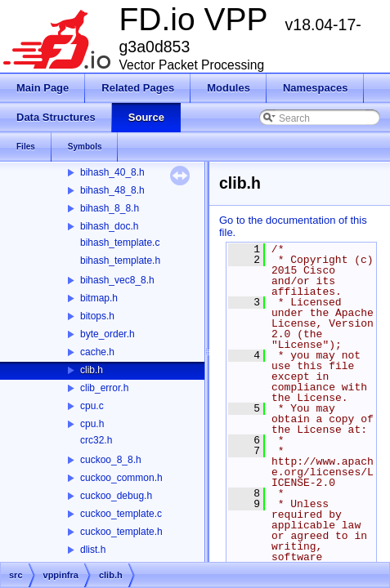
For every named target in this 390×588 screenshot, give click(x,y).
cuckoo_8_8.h (111, 460)
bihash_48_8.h (112, 190)
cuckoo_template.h (121, 532)
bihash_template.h (120, 261)
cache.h (97, 352)
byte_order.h (108, 334)
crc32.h (96, 440)
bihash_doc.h (109, 226)
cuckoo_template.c (121, 514)
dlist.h (93, 550)
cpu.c (92, 406)
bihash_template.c (120, 243)
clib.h (92, 370)
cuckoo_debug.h (116, 496)
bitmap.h (99, 298)
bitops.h (97, 316)
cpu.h (92, 424)
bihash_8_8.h (110, 208)
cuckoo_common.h (121, 478)
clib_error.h (104, 388)
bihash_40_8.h (112, 172)
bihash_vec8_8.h (117, 280)
